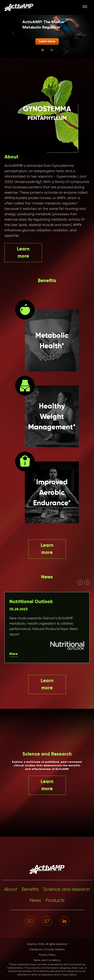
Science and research (67, 889)
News (35, 901)
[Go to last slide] (13, 33)
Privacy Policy (47, 955)
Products (55, 901)
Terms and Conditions (47, 960)
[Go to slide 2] (52, 50)
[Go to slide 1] (43, 50)
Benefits (30, 889)
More (14, 654)
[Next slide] (80, 33)
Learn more (47, 42)
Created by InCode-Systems (47, 950)
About (11, 889)
